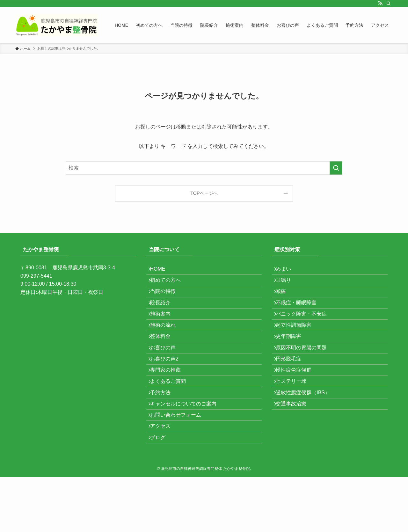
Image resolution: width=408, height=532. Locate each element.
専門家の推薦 (169, 407)
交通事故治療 (295, 452)
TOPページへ (204, 193)
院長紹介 (164, 316)
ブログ (162, 497)
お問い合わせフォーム (179, 467)
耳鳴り (287, 286)
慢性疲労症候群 (297, 407)
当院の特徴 (167, 301)
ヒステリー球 (295, 422)
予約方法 (164, 437)
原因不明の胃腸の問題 (305, 377)
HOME (162, 271)
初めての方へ (169, 286)
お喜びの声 (167, 377)
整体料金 (164, 361)
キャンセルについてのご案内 (187, 452)
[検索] (389, 4)
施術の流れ (167, 346)
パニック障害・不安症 (305, 331)
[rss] (380, 4)
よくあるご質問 (172, 422)
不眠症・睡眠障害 (300, 316)
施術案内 (164, 331)
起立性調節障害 (297, 346)
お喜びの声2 (168, 392)
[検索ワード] (204, 168)
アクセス (164, 482)
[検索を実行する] (336, 168)
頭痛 (285, 301)
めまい (287, 271)
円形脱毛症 (292, 392)
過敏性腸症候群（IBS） (307, 437)
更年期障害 (292, 361)
